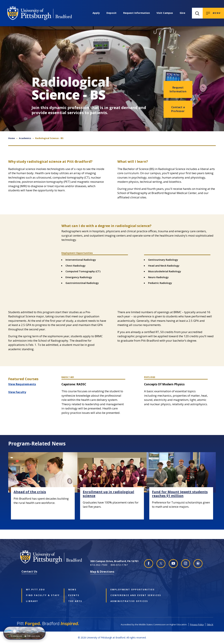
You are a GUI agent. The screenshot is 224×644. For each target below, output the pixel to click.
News (72, 590)
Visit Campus (165, 13)
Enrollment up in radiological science (108, 494)
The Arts (75, 601)
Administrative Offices (127, 601)
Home (12, 138)
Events (74, 595)
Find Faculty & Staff (42, 595)
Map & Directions (102, 572)
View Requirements (22, 384)
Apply (96, 13)
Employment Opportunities (127, 590)
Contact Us (29, 571)
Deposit (111, 13)
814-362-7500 (99, 565)
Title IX (210, 624)
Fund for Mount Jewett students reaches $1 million (180, 494)
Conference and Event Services (127, 595)
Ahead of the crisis (30, 492)
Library (32, 601)
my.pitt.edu (36, 590)
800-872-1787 (119, 565)
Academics (25, 138)
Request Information (137, 13)
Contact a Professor (178, 109)
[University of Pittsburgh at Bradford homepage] (40, 13)
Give (182, 13)
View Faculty (17, 392)
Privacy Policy (197, 624)
